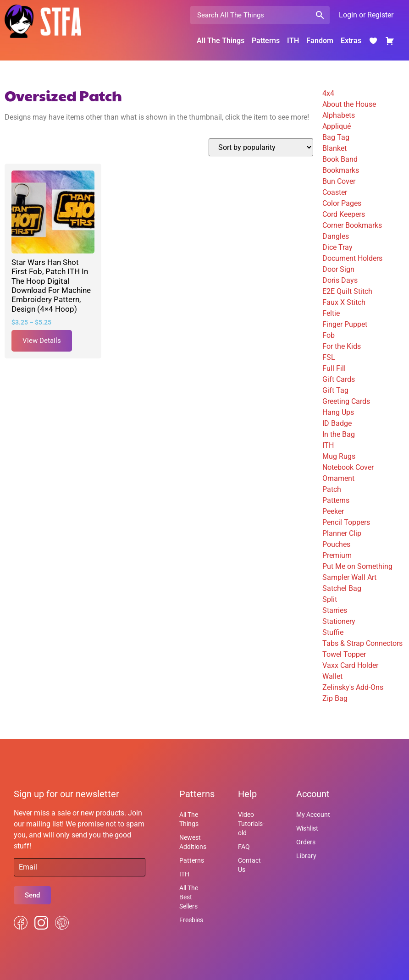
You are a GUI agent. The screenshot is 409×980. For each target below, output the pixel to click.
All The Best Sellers (189, 897)
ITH (293, 41)
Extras (351, 41)
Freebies (191, 920)
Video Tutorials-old (251, 824)
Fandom (320, 41)
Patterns (266, 41)
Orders (306, 842)
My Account (313, 815)
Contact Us (249, 865)
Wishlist (307, 828)
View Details (42, 341)
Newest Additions (193, 842)
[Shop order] (261, 147)
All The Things (221, 41)
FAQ (244, 847)
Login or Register (366, 15)
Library (306, 856)
